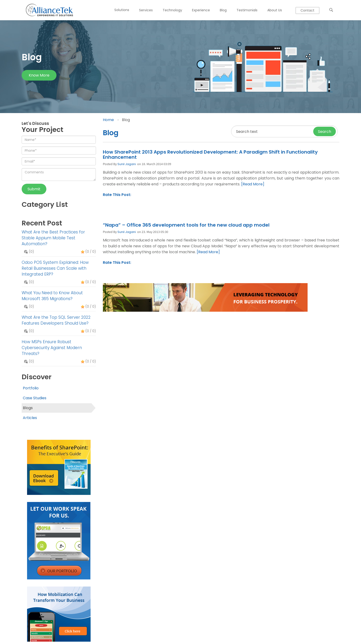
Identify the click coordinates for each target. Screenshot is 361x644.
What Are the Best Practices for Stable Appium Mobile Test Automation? (53, 238)
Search (325, 132)
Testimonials (247, 10)
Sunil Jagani (127, 164)
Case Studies (35, 398)
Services (146, 10)
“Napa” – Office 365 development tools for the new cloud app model (186, 225)
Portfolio (31, 388)
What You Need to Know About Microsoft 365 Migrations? (52, 296)
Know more (39, 75)
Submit (34, 189)
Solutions (122, 10)
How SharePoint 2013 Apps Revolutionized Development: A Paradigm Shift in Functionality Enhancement (210, 155)
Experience (201, 10)
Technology (172, 10)
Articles (30, 418)
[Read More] (253, 184)
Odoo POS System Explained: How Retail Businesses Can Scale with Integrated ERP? (55, 268)
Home (108, 120)
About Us (275, 10)
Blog (223, 10)
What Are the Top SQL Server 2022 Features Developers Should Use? (56, 320)
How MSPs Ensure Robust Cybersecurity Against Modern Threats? (52, 348)
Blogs (28, 408)
